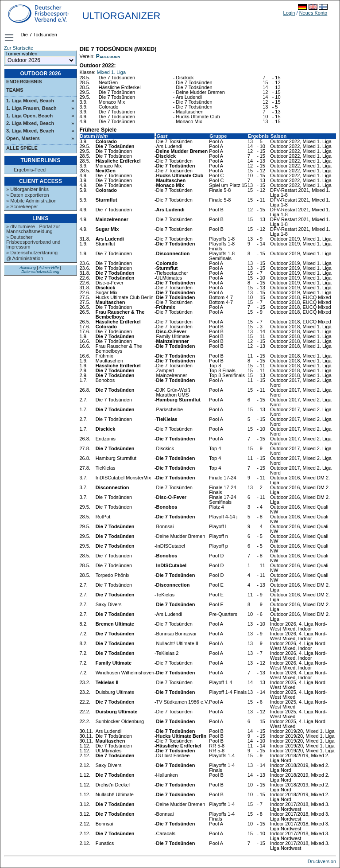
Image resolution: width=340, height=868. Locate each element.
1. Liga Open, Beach (29, 116)
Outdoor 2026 (40, 74)
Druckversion (322, 861)
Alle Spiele (22, 148)
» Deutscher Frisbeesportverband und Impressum (33, 242)
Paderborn (108, 56)
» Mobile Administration (31, 201)
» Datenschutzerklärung (32, 253)
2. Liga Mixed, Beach (30, 123)
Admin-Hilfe (49, 268)
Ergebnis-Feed (30, 170)
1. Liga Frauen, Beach (31, 108)
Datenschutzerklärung (40, 272)
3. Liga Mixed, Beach (30, 131)
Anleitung (28, 268)
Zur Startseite (19, 48)
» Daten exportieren (28, 195)
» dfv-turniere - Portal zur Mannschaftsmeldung (33, 229)
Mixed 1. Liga (111, 72)
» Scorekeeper (22, 206)
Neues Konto (313, 13)
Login (289, 13)
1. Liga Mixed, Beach (30, 101)
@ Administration (25, 258)
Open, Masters (23, 138)
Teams (15, 90)
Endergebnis (24, 82)
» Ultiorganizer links (27, 189)
